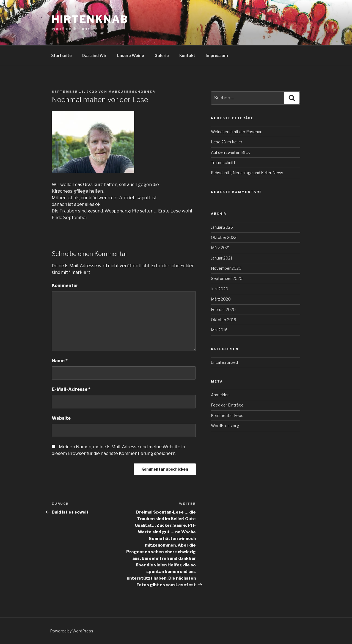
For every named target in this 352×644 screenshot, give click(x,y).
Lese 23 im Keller (227, 142)
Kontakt (187, 55)
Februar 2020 (223, 309)
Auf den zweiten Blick (230, 152)
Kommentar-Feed (227, 415)
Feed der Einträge (227, 405)
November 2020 (226, 268)
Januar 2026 (222, 227)
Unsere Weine (130, 55)
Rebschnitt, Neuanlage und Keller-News (247, 173)
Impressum (217, 55)
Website (61, 418)
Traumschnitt (223, 163)
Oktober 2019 (224, 320)
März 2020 (221, 299)
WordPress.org (225, 426)
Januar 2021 (222, 258)
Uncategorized (224, 362)
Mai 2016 (219, 330)
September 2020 (227, 278)
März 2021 (220, 248)
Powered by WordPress (72, 631)
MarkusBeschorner (132, 92)
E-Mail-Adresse (71, 389)
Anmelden (220, 395)
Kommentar (65, 286)
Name (60, 361)
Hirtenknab (90, 19)
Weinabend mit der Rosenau (237, 132)
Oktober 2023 (224, 237)
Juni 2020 (220, 289)
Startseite (61, 55)
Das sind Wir (94, 55)
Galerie (162, 55)
